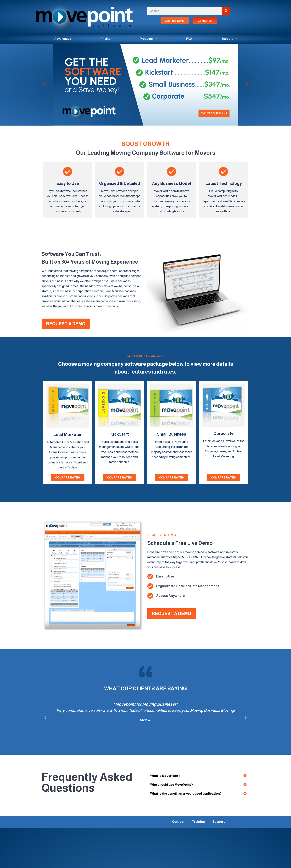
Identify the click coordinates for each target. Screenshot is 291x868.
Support (229, 39)
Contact (178, 822)
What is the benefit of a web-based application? (186, 794)
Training (198, 822)
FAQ (189, 39)
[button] (44, 85)
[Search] (226, 11)
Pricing (106, 39)
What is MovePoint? (165, 776)
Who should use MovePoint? (171, 785)
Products (148, 39)
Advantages (63, 39)
